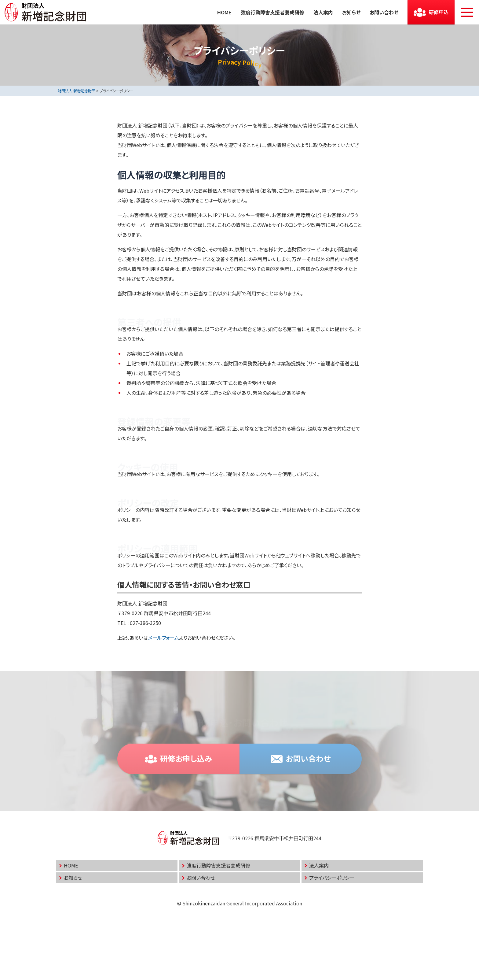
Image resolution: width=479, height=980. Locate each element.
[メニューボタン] (467, 12)
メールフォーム (164, 638)
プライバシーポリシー (332, 878)
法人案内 (323, 12)
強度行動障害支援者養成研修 (272, 12)
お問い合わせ (384, 12)
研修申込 (439, 12)
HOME (224, 12)
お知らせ (351, 12)
